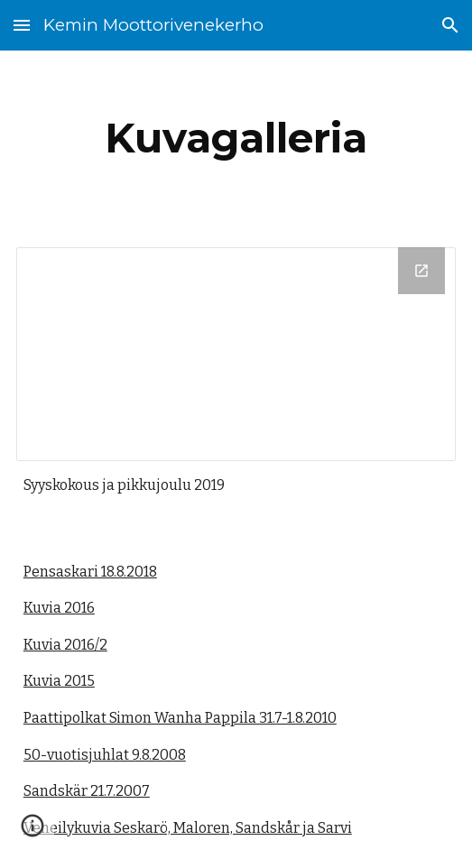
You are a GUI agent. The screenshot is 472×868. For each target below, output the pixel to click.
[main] (236, 138)
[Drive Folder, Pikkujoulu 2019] (236, 354)
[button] (22, 25)
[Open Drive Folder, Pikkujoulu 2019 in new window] (421, 271)
